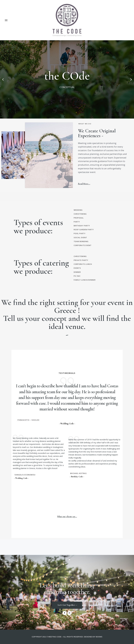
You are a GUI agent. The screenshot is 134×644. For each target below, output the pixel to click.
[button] (6, 20)
